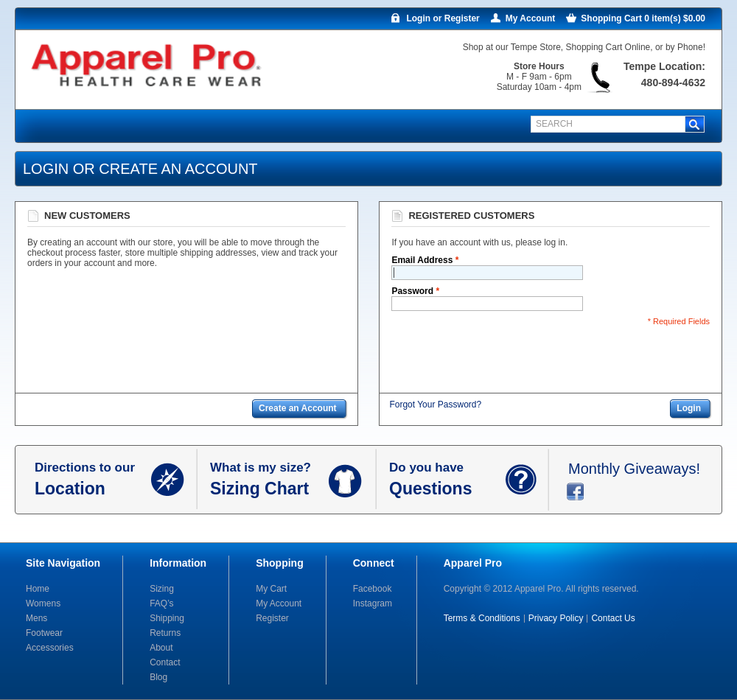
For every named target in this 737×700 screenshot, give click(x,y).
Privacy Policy (556, 618)
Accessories (50, 648)
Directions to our (93, 480)
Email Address (422, 260)
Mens (36, 618)
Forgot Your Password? (435, 405)
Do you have (447, 480)
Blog (158, 677)
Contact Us (613, 618)
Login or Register (443, 18)
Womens (43, 603)
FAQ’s (161, 603)
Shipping (167, 618)
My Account (531, 18)
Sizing (162, 589)
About (161, 648)
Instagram (373, 603)
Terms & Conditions (482, 618)
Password (412, 291)
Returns (165, 633)
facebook (575, 491)
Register (272, 618)
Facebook (373, 589)
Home (38, 589)
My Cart (271, 589)
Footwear (44, 633)
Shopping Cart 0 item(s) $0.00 (643, 18)
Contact (165, 662)
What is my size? (269, 480)
